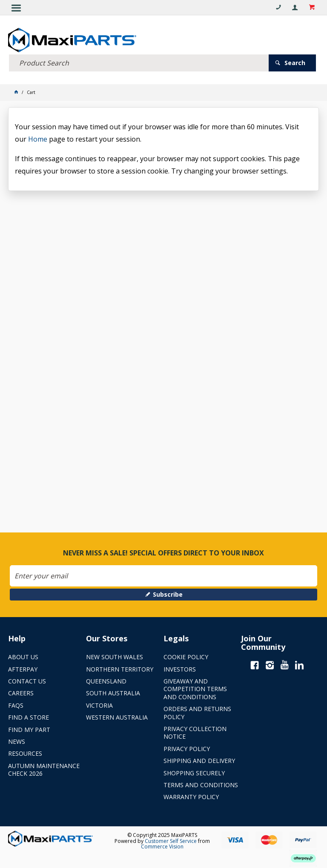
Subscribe (168, 594)
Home (38, 139)
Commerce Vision (162, 847)
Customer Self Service (171, 841)
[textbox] (139, 63)
